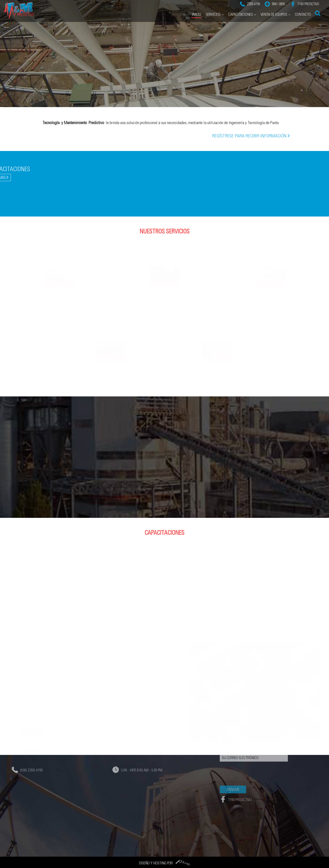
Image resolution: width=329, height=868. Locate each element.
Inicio (196, 8)
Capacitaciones (241, 8)
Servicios (213, 8)
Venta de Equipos (274, 8)
